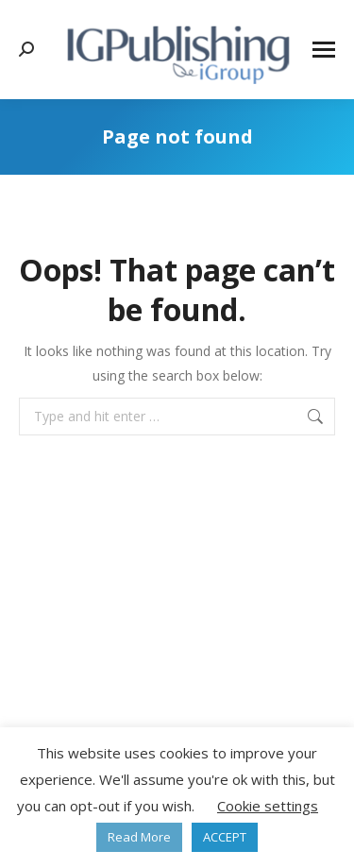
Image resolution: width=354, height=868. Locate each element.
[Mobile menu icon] (324, 50)
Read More (139, 837)
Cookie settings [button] (268, 806)
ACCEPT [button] (225, 837)
